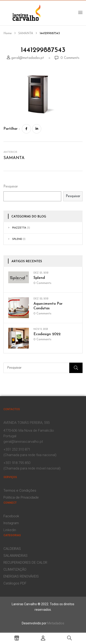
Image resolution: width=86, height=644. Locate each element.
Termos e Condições (20, 491)
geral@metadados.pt (28, 58)
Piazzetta (19, 228)
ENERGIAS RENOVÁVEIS (21, 576)
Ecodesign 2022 (47, 334)
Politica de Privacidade (21, 497)
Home (8, 33)
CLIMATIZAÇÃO (15, 569)
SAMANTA (26, 33)
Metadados (56, 623)
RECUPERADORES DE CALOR (25, 563)
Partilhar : (11, 129)
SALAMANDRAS (15, 556)
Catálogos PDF (15, 583)
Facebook (11, 516)
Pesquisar (11, 187)
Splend (17, 239)
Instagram (11, 523)
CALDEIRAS (12, 549)
